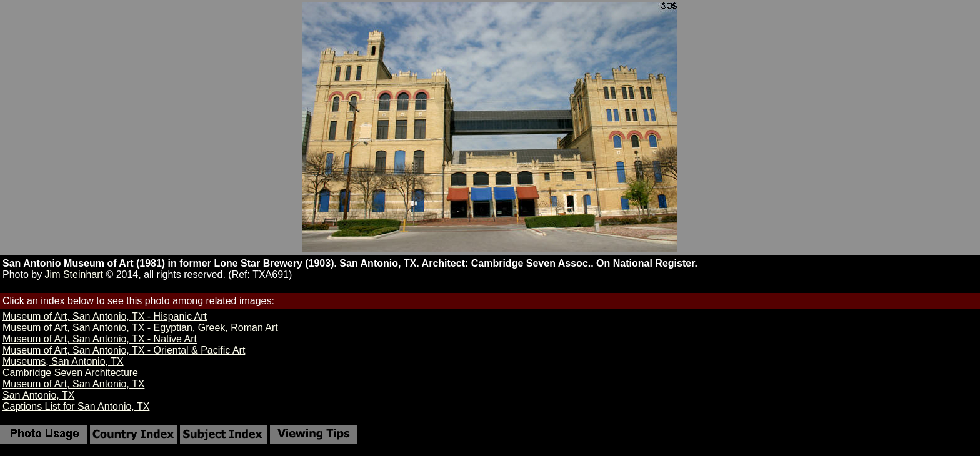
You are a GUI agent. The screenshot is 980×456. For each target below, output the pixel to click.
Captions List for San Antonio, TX (76, 406)
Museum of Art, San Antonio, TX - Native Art (100, 339)
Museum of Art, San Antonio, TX (73, 384)
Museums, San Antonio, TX (63, 361)
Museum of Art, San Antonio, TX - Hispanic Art (105, 316)
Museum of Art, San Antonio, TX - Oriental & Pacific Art (124, 350)
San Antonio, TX (38, 395)
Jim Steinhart (74, 275)
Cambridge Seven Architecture (70, 373)
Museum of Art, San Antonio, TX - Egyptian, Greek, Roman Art (140, 328)
